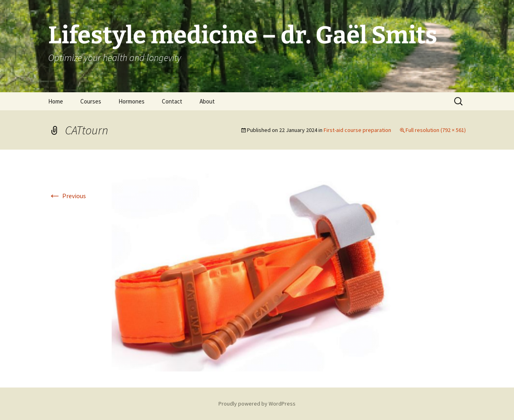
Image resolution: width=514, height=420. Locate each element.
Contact (172, 101)
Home (56, 101)
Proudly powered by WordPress (257, 404)
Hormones (132, 101)
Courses (91, 101)
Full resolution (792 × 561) (436, 130)
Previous (67, 196)
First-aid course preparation (357, 130)
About (207, 101)
